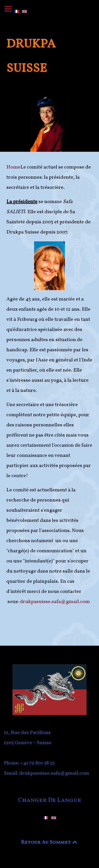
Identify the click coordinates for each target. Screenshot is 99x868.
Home (13, 167)
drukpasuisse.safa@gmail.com (55, 602)
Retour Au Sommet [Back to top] (50, 842)
